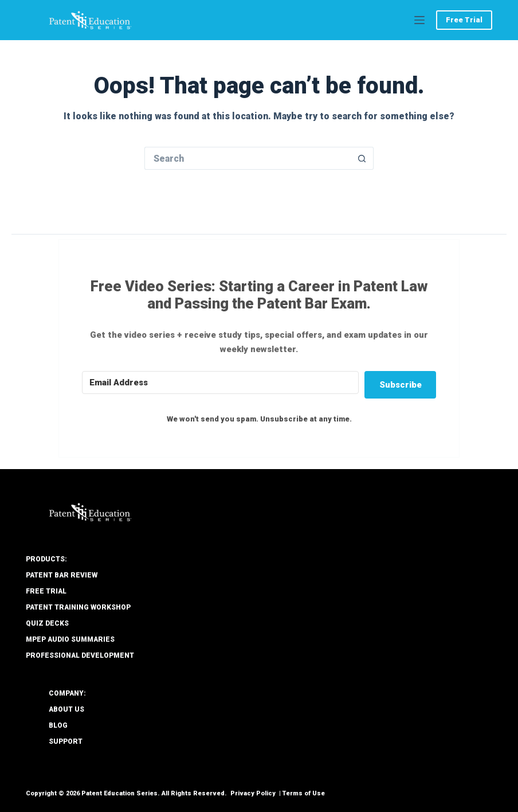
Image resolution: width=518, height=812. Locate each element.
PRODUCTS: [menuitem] (46, 559)
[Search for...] (248, 158)
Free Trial (464, 20)
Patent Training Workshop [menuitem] (78, 607)
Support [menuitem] (66, 741)
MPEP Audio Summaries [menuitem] (70, 639)
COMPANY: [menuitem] (67, 693)
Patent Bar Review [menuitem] (62, 575)
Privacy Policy (253, 793)
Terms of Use (304, 793)
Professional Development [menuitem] (80, 655)
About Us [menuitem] (66, 709)
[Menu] (419, 20)
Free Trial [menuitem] (46, 591)
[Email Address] (220, 382)
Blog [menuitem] (58, 725)
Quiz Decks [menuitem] (47, 623)
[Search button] (362, 158)
